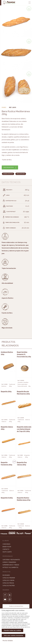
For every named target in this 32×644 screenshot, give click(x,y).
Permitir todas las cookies (12, 630)
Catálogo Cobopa (8, 580)
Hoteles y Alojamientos (10, 567)
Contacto (6, 549)
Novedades (6, 575)
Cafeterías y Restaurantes (11, 560)
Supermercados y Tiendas (11, 565)
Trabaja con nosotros (16, 606)
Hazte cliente (7, 552)
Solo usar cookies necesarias (13, 635)
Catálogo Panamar (9, 578)
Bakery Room (7, 547)
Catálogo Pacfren (9, 586)
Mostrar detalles (8, 641)
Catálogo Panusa (8, 583)
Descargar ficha (9, 167)
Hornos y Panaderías (9, 562)
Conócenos (6, 544)
